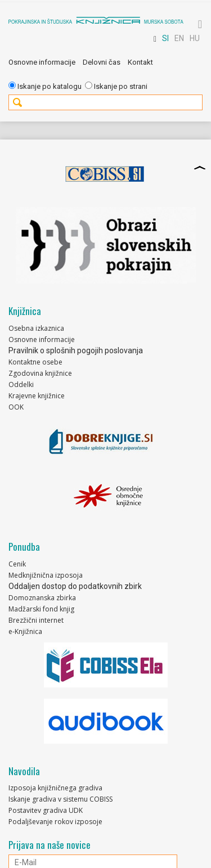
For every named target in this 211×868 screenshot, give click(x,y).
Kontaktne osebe (35, 362)
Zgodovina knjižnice (40, 373)
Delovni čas (102, 62)
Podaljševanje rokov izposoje (55, 822)
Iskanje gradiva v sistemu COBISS (60, 799)
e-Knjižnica (25, 631)
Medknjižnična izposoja (46, 575)
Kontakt (140, 62)
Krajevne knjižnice (37, 396)
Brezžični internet (36, 620)
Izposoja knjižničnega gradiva (55, 788)
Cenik (17, 564)
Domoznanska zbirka (42, 598)
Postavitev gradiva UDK (46, 810)
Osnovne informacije (42, 62)
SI (165, 38)
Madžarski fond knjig (41, 609)
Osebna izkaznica (36, 328)
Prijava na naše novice (50, 845)
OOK (16, 407)
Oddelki (21, 384)
